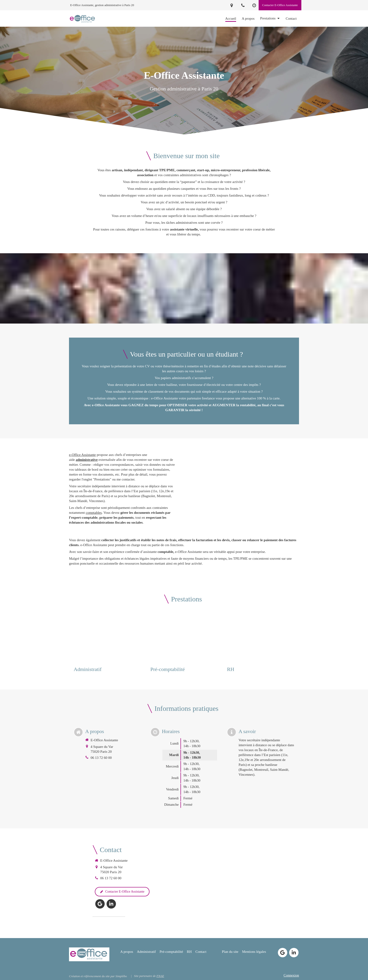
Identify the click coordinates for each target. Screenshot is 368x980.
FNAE (160, 976)
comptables (94, 513)
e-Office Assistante (82, 455)
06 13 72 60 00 (101, 758)
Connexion (291, 975)
